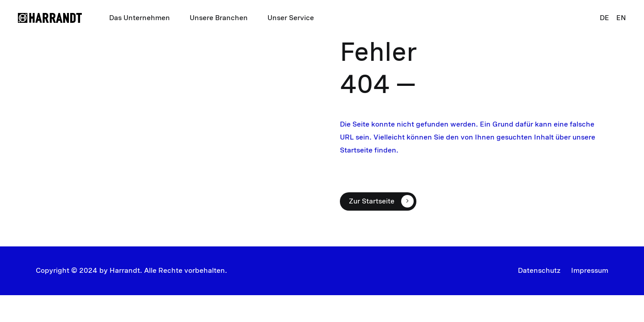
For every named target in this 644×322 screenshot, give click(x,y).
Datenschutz (539, 270)
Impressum (590, 270)
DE (604, 18)
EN (621, 18)
